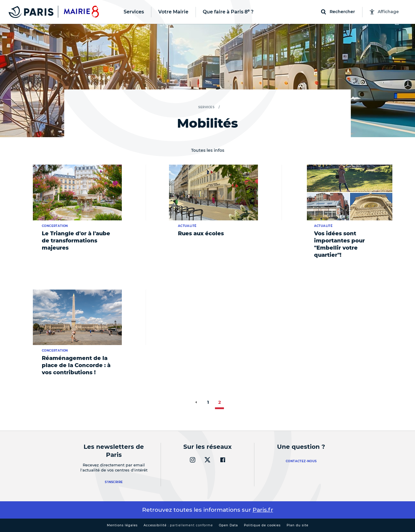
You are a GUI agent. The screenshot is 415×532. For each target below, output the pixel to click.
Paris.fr (263, 510)
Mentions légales (122, 525)
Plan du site (298, 525)
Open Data (228, 525)
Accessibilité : (178, 525)
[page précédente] (196, 402)
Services (206, 107)
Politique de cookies (262, 525)
